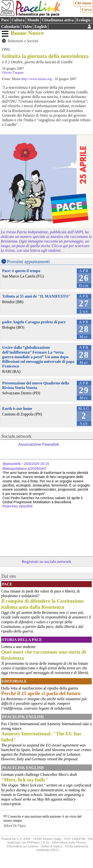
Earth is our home (17, 409)
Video (27, 27)
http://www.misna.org (37, 79)
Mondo (33, 20)
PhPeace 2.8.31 (38, 842)
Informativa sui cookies (22, 846)
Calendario (10, 27)
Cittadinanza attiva (58, 20)
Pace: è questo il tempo (21, 271)
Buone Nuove (27, 33)
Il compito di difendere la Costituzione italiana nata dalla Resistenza (42, 604)
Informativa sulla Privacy (69, 842)
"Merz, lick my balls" (25, 780)
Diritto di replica (52, 846)
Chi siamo (83, 3)
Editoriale (14, 681)
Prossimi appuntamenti (28, 262)
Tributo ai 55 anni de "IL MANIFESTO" (36, 296)
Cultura (18, 20)
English (41, 27)
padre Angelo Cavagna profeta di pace (34, 322)
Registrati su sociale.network (47, 561)
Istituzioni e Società (23, 41)
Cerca (87, 10)
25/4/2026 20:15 (36, 464)
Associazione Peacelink (39, 444)
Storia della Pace (22, 640)
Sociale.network (17, 436)
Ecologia (83, 20)
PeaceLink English (23, 717)
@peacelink (12, 464)
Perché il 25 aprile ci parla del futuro (41, 693)
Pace (5, 20)
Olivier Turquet (13, 73)
